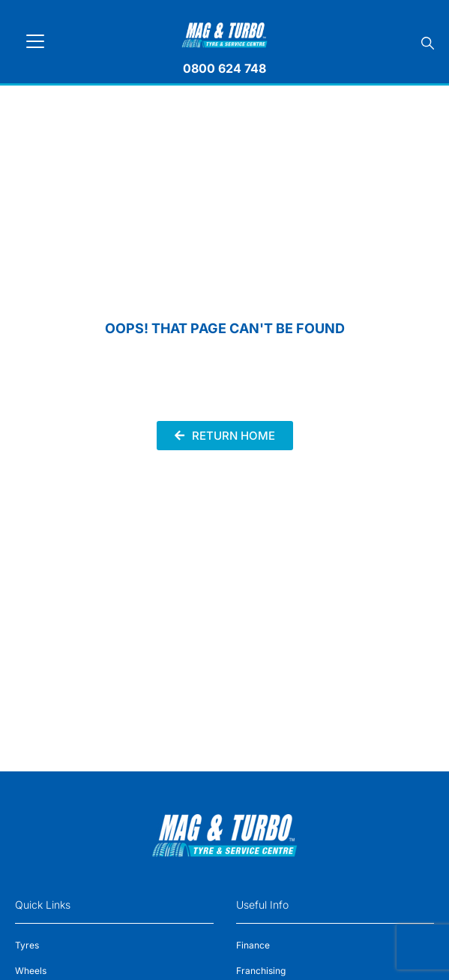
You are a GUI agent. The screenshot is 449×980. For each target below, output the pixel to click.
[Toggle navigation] (35, 41)
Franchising (261, 971)
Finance (253, 945)
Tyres (27, 945)
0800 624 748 (224, 68)
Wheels (31, 971)
